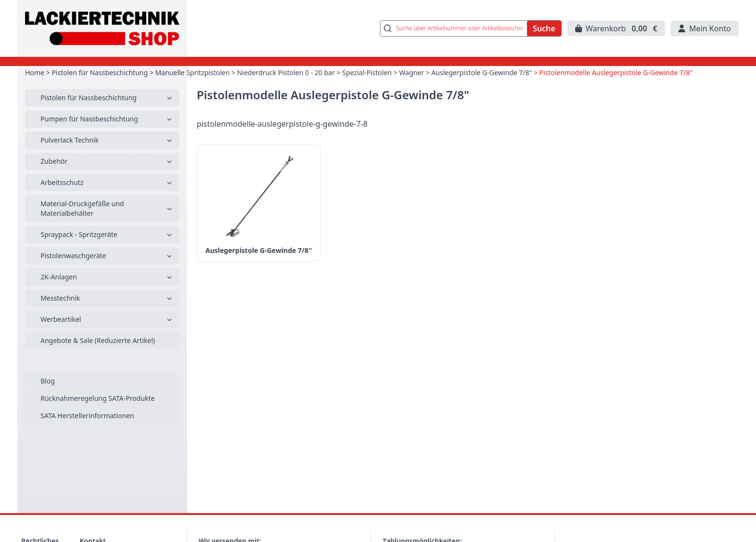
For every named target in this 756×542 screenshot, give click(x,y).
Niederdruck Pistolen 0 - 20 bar (286, 73)
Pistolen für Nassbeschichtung (100, 73)
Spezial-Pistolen (367, 73)
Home (35, 73)
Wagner (412, 73)
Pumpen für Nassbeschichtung (89, 119)
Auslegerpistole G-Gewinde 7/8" (482, 73)
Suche (544, 28)
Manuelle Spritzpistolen (192, 73)
